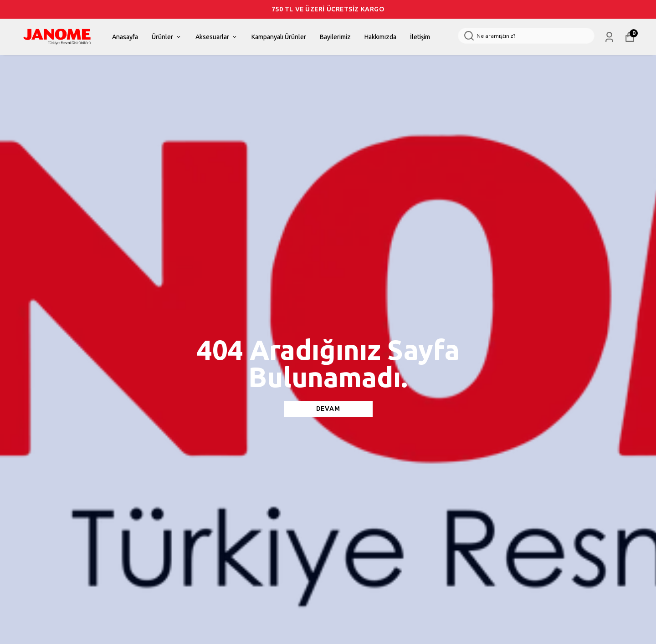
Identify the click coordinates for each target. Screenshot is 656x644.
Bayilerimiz (335, 37)
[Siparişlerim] (609, 37)
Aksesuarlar (217, 37)
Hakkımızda (380, 37)
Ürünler (167, 37)
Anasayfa (125, 37)
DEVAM (328, 409)
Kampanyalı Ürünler (279, 37)
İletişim (420, 37)
